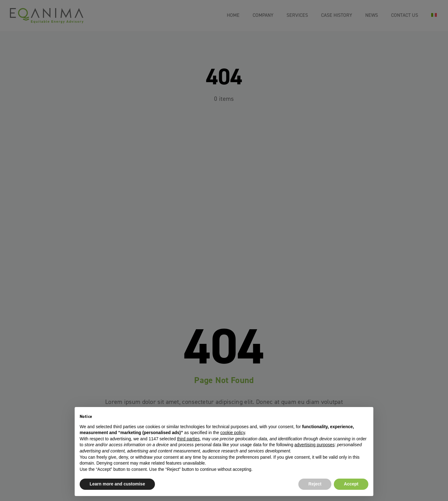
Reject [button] (315, 484)
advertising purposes (314, 445)
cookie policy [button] (233, 433)
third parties (188, 439)
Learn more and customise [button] (117, 484)
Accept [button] (351, 484)
